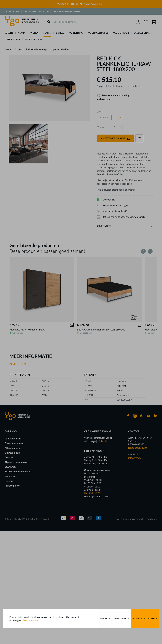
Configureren (122, 619)
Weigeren (105, 619)
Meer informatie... (30, 620)
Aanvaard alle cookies (145, 619)
